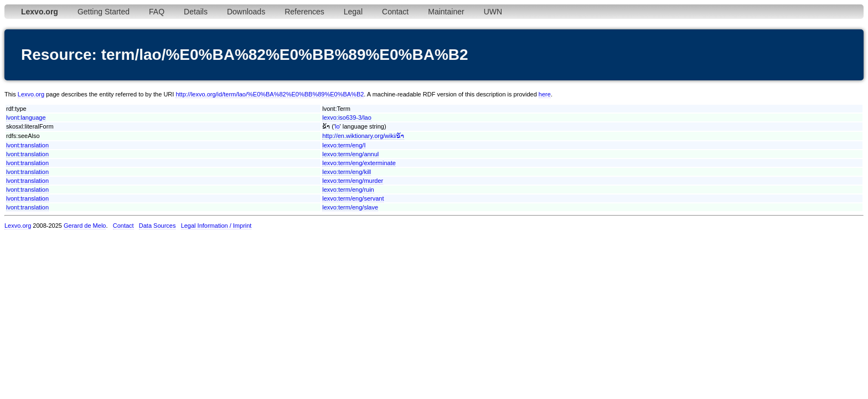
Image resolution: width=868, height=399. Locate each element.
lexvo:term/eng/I (344, 145)
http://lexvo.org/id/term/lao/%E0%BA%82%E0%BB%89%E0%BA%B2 (270, 94)
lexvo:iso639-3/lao (347, 117)
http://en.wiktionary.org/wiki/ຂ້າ (363, 136)
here (545, 94)
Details (196, 12)
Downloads (246, 12)
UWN (493, 12)
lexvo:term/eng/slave (350, 207)
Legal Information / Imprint (216, 226)
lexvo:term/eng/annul (350, 154)
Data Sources (157, 226)
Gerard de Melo (85, 226)
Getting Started (104, 12)
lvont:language (26, 117)
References (304, 12)
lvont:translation (27, 145)
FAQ (157, 12)
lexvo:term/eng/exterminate (359, 163)
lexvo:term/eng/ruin (348, 190)
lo (337, 126)
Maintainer (446, 12)
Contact (395, 12)
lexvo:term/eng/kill (347, 172)
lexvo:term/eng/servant (353, 198)
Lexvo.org (31, 94)
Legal (353, 12)
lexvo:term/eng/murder (353, 181)
